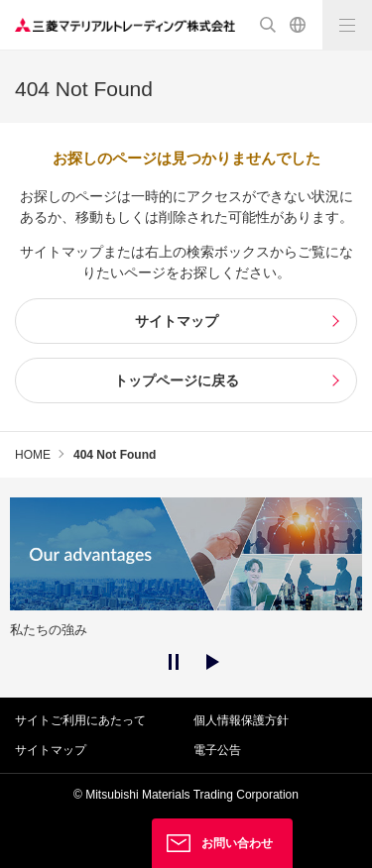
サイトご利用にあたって (80, 720)
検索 (268, 25)
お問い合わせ (237, 843)
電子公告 (217, 750)
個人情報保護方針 (241, 720)
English (298, 25)
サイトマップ (51, 750)
